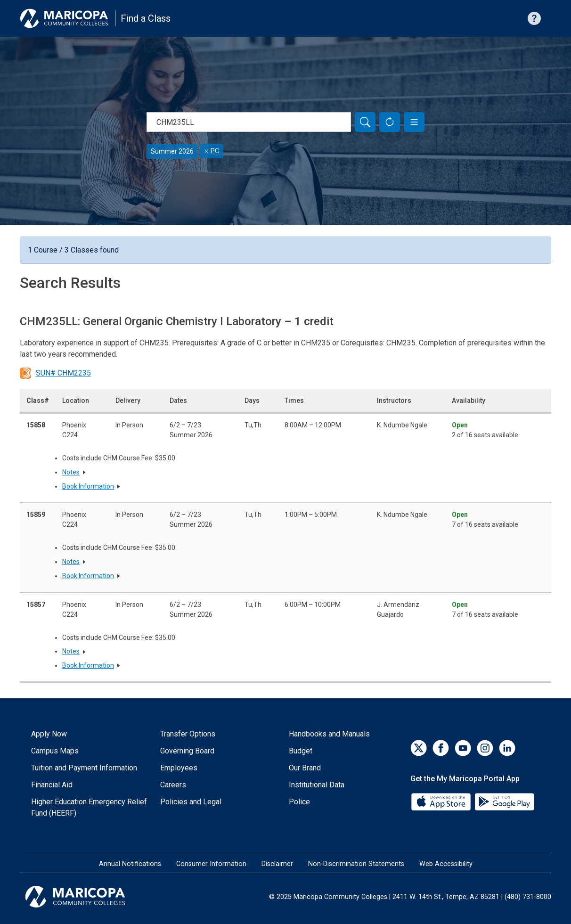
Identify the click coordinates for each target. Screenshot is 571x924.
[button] (414, 122)
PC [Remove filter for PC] (212, 151)
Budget (301, 751)
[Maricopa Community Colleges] (87, 897)
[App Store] (442, 801)
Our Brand (305, 768)
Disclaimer (277, 864)
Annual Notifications (130, 864)
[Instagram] (485, 748)
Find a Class (146, 18)
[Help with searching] (534, 18)
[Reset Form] (390, 122)
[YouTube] (463, 748)
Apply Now (49, 734)
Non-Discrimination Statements (356, 864)
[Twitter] (419, 748)
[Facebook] (441, 748)
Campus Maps (55, 751)
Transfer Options (188, 734)
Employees (179, 768)
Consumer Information (211, 864)
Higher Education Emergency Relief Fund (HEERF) (89, 807)
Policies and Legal (191, 802)
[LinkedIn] (507, 748)
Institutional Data (317, 785)
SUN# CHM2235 (55, 373)
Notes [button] (71, 472)
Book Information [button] (88, 486)
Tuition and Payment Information (84, 768)
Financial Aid (52, 785)
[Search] (365, 122)
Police (299, 802)
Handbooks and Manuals (329, 734)
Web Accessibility (446, 864)
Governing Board (187, 751)
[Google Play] (504, 801)
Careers (173, 785)
